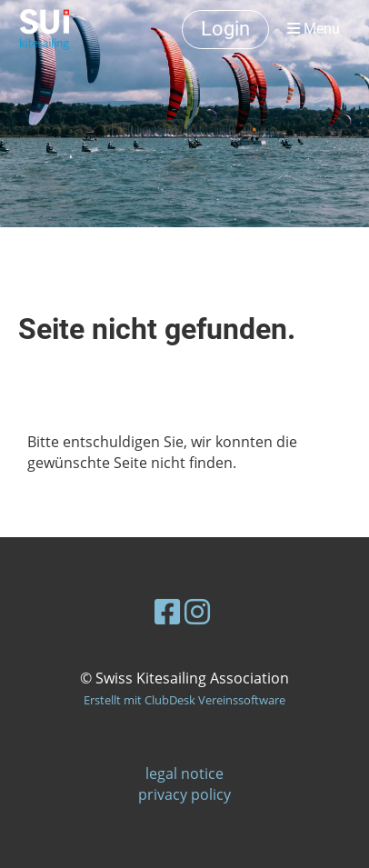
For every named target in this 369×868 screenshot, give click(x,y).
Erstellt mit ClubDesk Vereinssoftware (184, 700)
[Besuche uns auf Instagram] (197, 611)
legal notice (184, 773)
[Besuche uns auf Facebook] (167, 611)
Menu (314, 29)
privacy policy (184, 794)
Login (225, 29)
